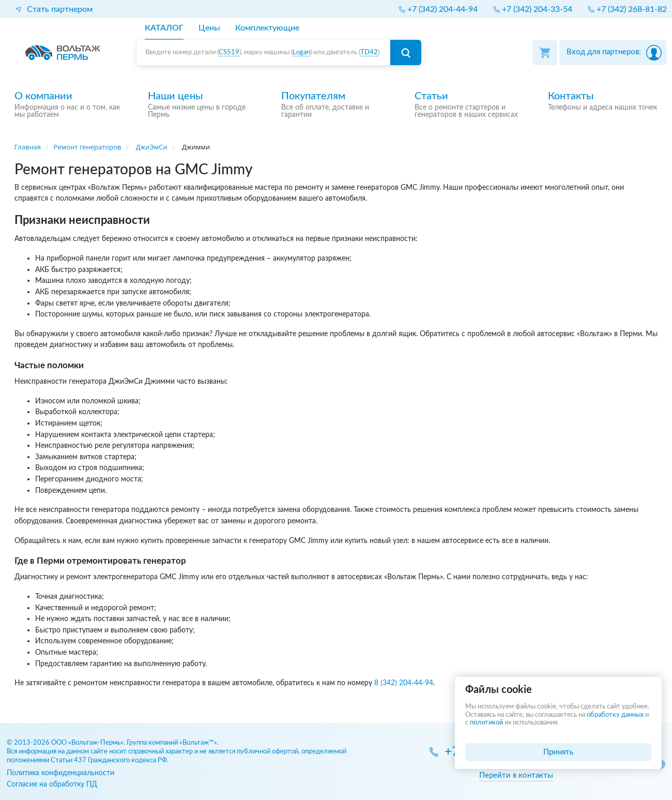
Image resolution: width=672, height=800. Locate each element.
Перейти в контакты (516, 775)
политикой (486, 723)
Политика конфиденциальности (60, 773)
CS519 (229, 52)
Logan (301, 52)
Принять (558, 752)
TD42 (369, 52)
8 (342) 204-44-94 (404, 683)
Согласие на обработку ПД (52, 784)
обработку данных (615, 715)
